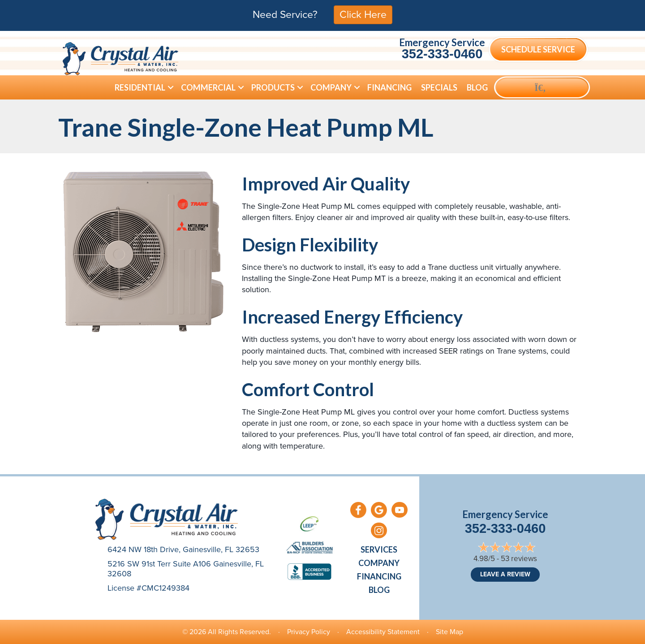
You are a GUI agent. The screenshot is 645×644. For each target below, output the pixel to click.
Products (273, 87)
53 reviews (519, 559)
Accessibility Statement (383, 632)
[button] (171, 87)
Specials (439, 87)
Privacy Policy (309, 632)
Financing (389, 87)
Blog (477, 87)
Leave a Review (505, 574)
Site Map (449, 632)
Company (331, 87)
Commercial (208, 87)
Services (379, 549)
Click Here (363, 14)
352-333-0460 (442, 54)
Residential (140, 87)
